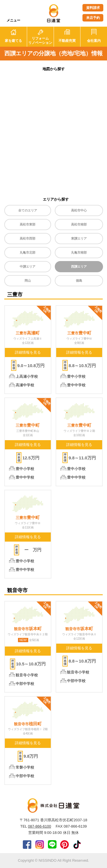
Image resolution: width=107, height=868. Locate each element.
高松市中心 (79, 210)
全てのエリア (28, 210)
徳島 (79, 281)
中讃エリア (28, 267)
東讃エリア (79, 238)
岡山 (28, 281)
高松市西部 (28, 238)
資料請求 (93, 8)
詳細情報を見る (28, 352)
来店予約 (93, 18)
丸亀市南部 (79, 252)
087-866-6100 (40, 826)
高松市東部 (28, 224)
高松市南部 (79, 224)
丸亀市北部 (28, 252)
